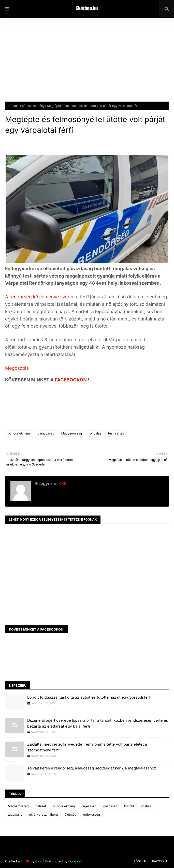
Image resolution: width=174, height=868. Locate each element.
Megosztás (17, 368)
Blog (39, 861)
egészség (89, 806)
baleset (41, 806)
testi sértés (116, 433)
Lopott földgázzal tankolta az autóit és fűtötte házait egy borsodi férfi (89, 697)
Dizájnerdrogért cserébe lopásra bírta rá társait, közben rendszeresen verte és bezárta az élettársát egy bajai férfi (98, 723)
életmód (70, 815)
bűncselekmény (33, 106)
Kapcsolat (161, 861)
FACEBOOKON (71, 380)
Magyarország (72, 433)
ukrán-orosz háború (43, 815)
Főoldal (14, 106)
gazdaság (110, 806)
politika (146, 806)
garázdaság (46, 433)
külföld (129, 806)
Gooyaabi (76, 861)
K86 (62, 484)
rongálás (95, 433)
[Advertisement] (87, 63)
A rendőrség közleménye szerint (41, 297)
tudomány (15, 815)
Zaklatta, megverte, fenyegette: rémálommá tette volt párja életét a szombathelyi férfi (87, 747)
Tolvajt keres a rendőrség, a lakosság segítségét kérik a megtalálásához (92, 768)
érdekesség (92, 815)
